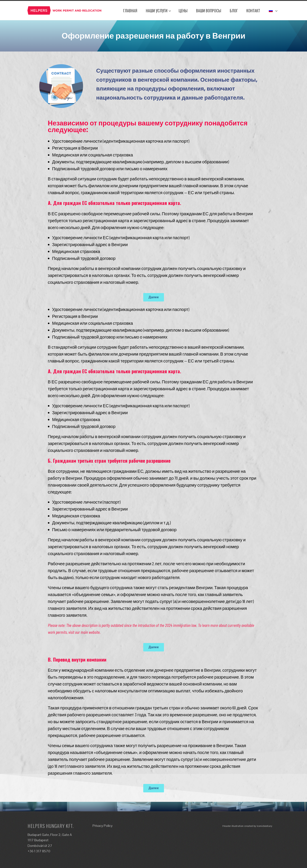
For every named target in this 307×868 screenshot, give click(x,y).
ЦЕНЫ (183, 11)
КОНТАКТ (253, 11)
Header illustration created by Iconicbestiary (247, 826)
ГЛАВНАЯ (130, 11)
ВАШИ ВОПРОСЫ (209, 11)
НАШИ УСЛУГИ (158, 11)
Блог (234, 11)
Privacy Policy (103, 826)
